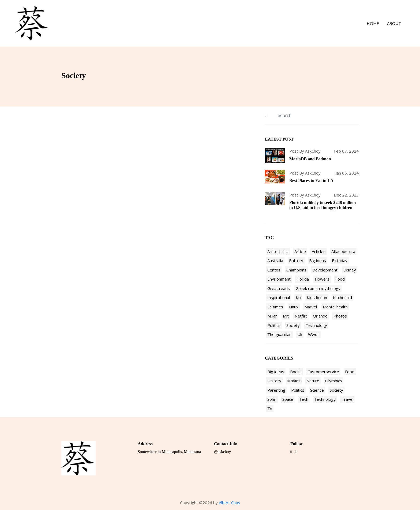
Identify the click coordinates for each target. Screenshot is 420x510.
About (394, 23)
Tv (270, 409)
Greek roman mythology (318, 288)
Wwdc (314, 334)
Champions (296, 270)
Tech (304, 399)
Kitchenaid (342, 297)
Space (288, 399)
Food (340, 279)
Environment (279, 279)
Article (300, 251)
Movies (294, 381)
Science (317, 390)
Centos (274, 270)
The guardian (279, 334)
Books (296, 372)
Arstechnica (278, 251)
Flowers (322, 279)
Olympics (334, 381)
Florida (303, 279)
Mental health (335, 307)
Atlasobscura (343, 251)
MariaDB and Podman (310, 159)
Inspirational (279, 297)
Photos (340, 316)
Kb (298, 297)
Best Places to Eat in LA (311, 181)
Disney (350, 270)
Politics (274, 325)
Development (325, 270)
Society (293, 325)
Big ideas (318, 260)
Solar (272, 399)
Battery (296, 260)
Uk (300, 334)
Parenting (276, 390)
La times (275, 307)
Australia (275, 260)
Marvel (311, 307)
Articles (319, 251)
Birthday (340, 260)
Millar (272, 316)
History (274, 381)
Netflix (301, 316)
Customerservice (323, 372)
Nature (313, 381)
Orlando (320, 316)
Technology (316, 325)
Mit (286, 316)
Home (373, 23)
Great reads (279, 288)
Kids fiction (317, 297)
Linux (294, 307)
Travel (347, 399)
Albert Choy (230, 503)
